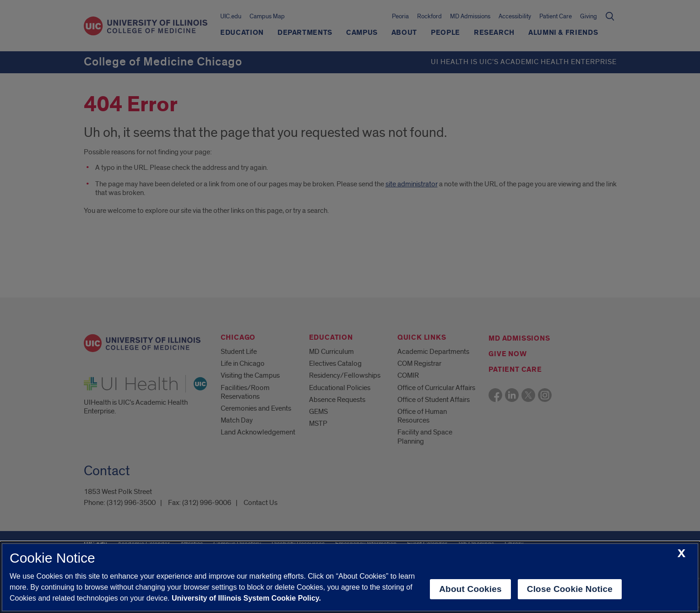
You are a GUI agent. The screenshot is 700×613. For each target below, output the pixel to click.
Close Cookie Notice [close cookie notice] (570, 589)
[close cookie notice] (681, 554)
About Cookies (470, 589)
